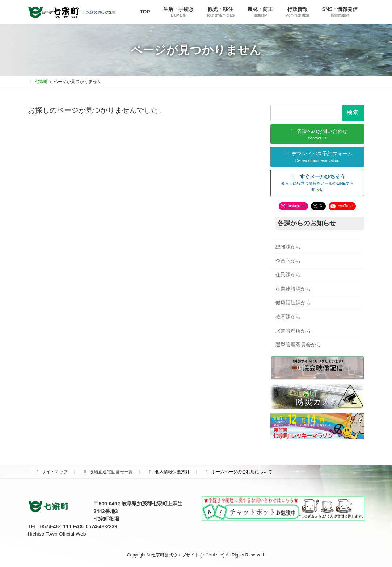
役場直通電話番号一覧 (108, 472)
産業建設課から (293, 289)
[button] (317, 183)
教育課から (288, 317)
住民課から (288, 275)
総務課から (288, 247)
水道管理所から (293, 331)
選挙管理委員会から (298, 345)
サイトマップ (51, 472)
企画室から (288, 261)
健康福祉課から (293, 303)
